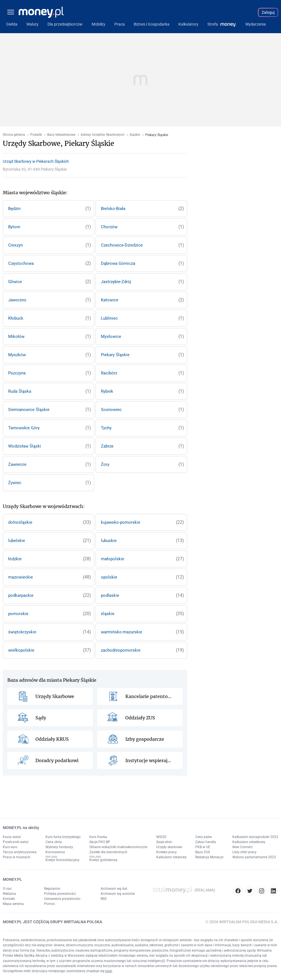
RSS (104, 899)
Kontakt (9, 899)
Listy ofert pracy (244, 852)
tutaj (109, 971)
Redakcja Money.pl (209, 857)
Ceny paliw (204, 837)
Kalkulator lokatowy (171, 857)
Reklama (9, 894)
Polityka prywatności (60, 894)
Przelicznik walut (16, 842)
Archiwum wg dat (114, 889)
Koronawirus (55, 852)
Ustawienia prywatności (62, 899)
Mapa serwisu (13, 904)
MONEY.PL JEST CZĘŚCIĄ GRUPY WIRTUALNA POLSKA (52, 922)
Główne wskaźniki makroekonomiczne (118, 847)
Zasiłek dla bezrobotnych (108, 852)
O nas (7, 889)
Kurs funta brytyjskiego (63, 837)
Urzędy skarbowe (169, 847)
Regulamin (52, 889)
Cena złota (54, 842)
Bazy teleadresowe (61, 135)
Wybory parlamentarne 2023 (254, 857)
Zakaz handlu (206, 842)
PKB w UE (203, 847)
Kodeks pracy (166, 852)
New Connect (243, 847)
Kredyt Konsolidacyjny (63, 860)
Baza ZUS (203, 852)
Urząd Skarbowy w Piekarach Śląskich (36, 161)
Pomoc (50, 904)
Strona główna (14, 135)
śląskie (135, 135)
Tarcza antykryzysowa (20, 852)
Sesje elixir (164, 842)
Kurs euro (10, 847)
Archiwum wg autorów (118, 894)
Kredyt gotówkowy (103, 860)
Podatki (36, 135)
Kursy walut (12, 837)
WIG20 (161, 837)
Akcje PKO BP (100, 842)
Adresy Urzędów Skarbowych (103, 135)
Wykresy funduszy (59, 847)
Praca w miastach (17, 857)
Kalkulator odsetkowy (249, 842)
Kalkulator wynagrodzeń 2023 (255, 837)
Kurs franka (98, 837)
